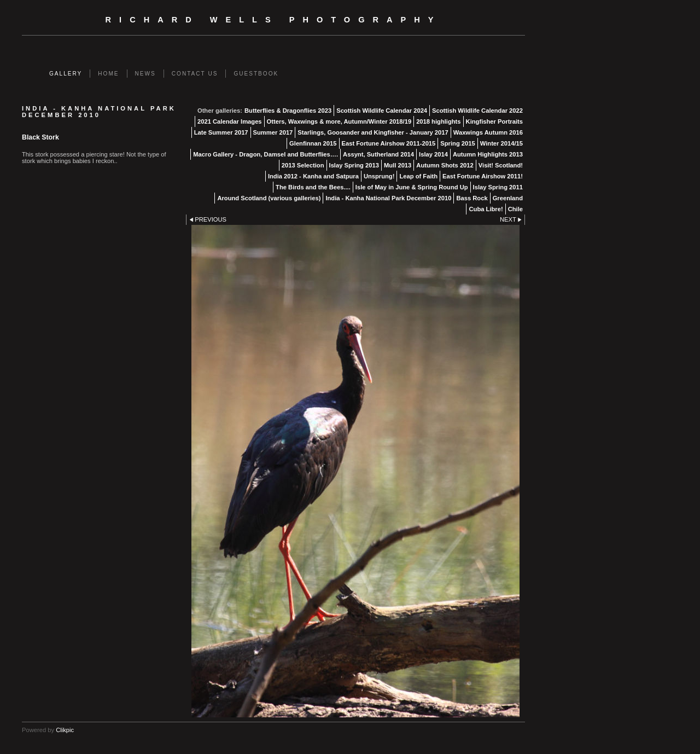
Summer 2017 (273, 132)
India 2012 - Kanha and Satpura (313, 176)
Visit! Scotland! (501, 165)
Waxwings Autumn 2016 (488, 132)
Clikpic (65, 730)
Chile (515, 209)
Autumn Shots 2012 (445, 165)
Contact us (195, 74)
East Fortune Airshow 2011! (483, 176)
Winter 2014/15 (501, 143)
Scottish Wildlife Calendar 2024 (382, 111)
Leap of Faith (418, 176)
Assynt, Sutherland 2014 (378, 154)
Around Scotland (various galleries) (269, 198)
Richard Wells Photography (274, 20)
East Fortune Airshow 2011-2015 (389, 143)
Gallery (66, 74)
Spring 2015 (457, 143)
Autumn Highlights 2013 (488, 154)
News (145, 74)
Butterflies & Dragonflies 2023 (288, 111)
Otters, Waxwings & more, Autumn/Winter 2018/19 (339, 121)
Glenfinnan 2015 (313, 143)
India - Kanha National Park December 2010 (388, 198)
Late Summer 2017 (221, 132)
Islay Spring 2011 (498, 187)
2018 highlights (438, 121)
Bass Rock (472, 198)
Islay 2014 (433, 154)
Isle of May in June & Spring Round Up (412, 187)
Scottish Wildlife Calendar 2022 (477, 111)
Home (108, 74)
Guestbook (256, 74)
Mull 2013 (398, 165)
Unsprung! (379, 176)
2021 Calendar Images (230, 121)
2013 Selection (303, 165)
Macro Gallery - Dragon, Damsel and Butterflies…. (266, 154)
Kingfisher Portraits (494, 121)
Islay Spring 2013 (354, 165)
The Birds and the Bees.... (313, 187)
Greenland (508, 198)
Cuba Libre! (486, 209)
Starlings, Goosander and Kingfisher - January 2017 (373, 132)
